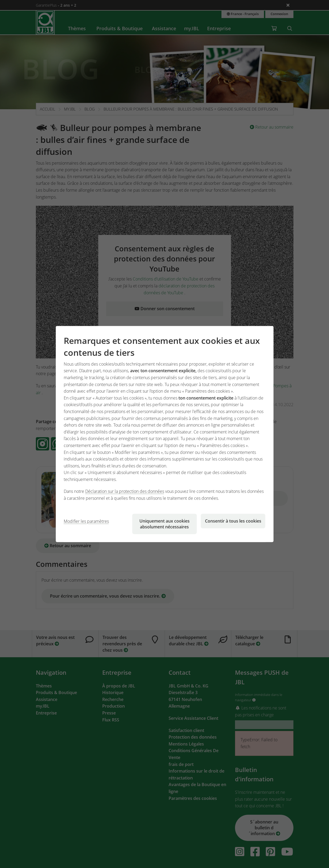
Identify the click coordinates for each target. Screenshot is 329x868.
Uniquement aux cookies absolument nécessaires (164, 524)
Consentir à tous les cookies (233, 521)
